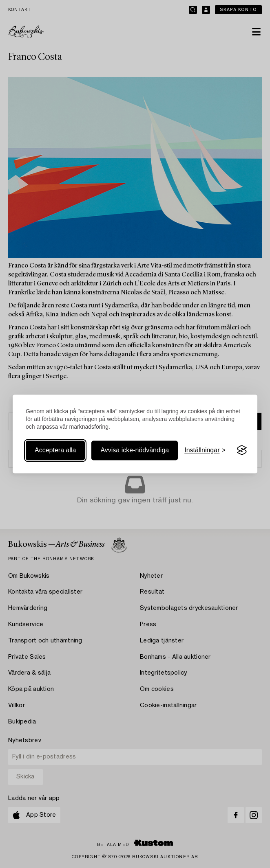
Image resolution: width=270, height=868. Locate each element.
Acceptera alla (55, 450)
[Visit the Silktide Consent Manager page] (242, 450)
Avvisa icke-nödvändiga (135, 450)
